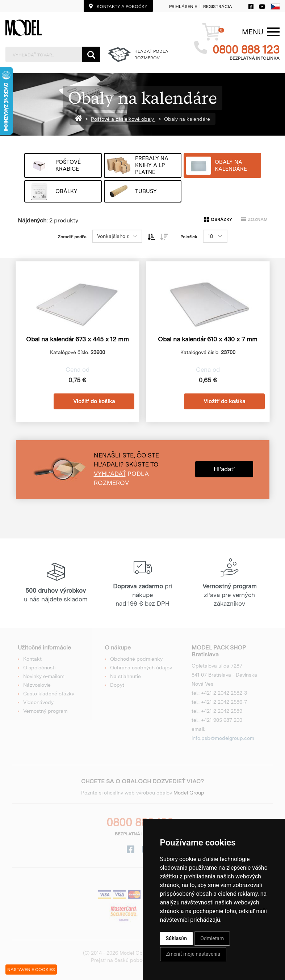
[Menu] (253, 32)
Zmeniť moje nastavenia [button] (193, 954)
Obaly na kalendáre (187, 119)
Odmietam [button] (212, 938)
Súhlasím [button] (177, 938)
